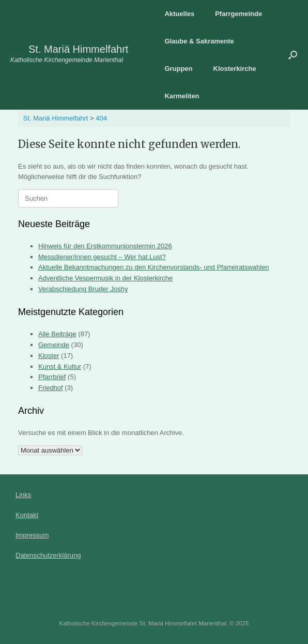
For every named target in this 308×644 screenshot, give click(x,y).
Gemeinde (54, 345)
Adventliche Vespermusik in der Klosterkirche (105, 278)
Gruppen (178, 69)
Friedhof (51, 388)
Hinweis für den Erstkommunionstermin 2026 (105, 246)
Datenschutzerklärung (48, 555)
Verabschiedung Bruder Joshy (83, 289)
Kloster (49, 356)
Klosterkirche (235, 69)
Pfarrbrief (52, 377)
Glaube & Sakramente (199, 41)
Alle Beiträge (57, 334)
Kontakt (27, 515)
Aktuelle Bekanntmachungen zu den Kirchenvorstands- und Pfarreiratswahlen (154, 267)
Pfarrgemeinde (238, 14)
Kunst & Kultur (60, 366)
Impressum (32, 535)
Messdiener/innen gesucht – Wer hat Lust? (102, 257)
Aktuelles (179, 14)
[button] (293, 55)
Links (23, 495)
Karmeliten (182, 96)
